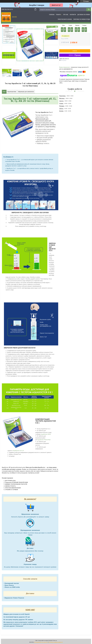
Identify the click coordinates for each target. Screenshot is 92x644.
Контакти (73, 15)
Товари (58, 15)
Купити (75, 51)
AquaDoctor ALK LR (18, 451)
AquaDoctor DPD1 (46, 434)
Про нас (66, 15)
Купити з (75, 55)
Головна (52, 15)
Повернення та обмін (65, 19)
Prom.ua (55, 641)
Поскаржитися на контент (41, 642)
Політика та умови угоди (82, 19)
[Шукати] (89, 10)
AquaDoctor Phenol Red (44, 440)
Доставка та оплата (84, 15)
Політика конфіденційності (56, 642)
